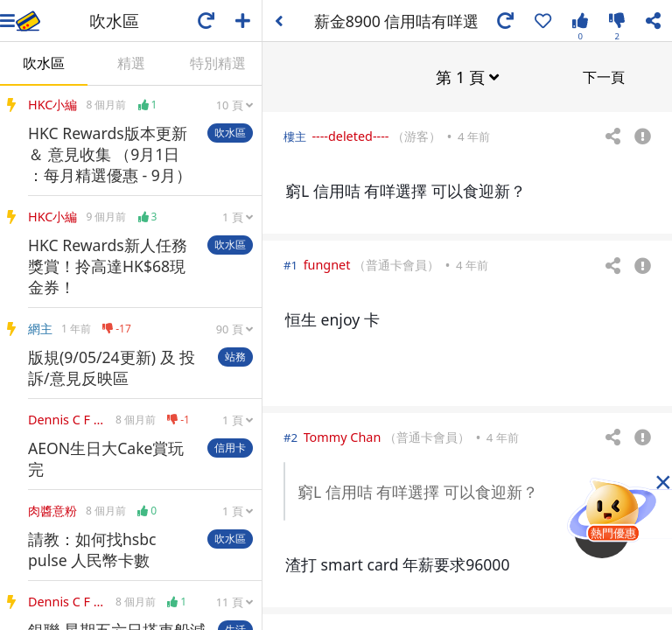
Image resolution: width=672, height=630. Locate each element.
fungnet (327, 264)
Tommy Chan (343, 436)
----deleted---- (350, 135)
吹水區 (44, 63)
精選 (131, 63)
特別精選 (218, 63)
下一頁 (604, 76)
